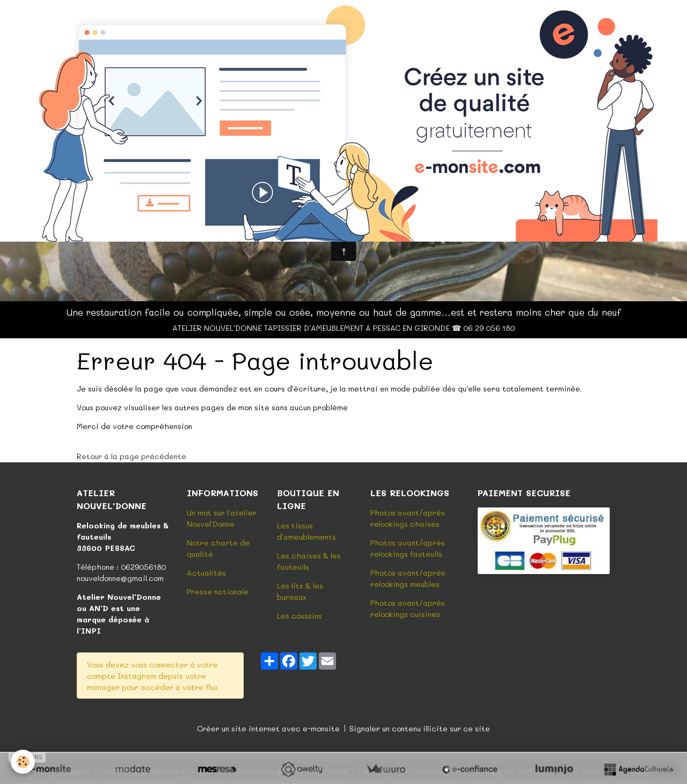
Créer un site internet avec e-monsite (268, 728)
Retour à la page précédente (131, 456)
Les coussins (299, 616)
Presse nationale (218, 591)
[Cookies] (23, 762)
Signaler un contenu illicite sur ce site (420, 728)
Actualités (206, 573)
